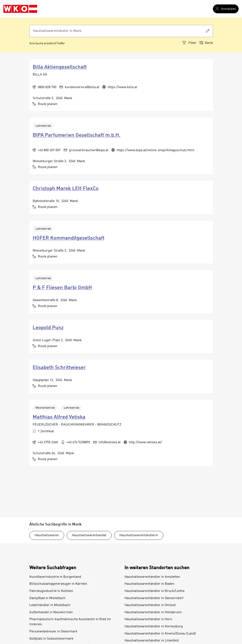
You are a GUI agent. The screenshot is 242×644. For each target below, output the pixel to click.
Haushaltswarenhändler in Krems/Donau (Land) (160, 634)
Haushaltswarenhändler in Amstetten (152, 577)
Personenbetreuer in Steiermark (53, 632)
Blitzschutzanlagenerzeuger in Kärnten (58, 584)
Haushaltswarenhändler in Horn (148, 619)
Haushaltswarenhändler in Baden (149, 584)
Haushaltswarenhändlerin (139, 535)
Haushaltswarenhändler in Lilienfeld (152, 641)
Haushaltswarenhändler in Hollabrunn (153, 612)
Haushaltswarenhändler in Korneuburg (154, 626)
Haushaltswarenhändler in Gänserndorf (154, 598)
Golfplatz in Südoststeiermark (51, 639)
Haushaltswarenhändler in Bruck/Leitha (154, 591)
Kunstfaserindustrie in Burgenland (55, 577)
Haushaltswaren (47, 535)
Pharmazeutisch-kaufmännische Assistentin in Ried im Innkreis (70, 622)
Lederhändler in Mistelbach (50, 605)
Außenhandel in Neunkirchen (51, 612)
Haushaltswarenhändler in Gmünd (150, 605)
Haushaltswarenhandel (89, 535)
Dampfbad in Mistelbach (47, 598)
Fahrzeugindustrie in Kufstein (51, 591)
